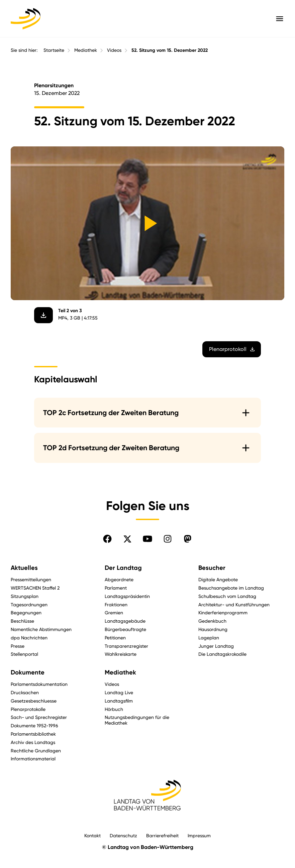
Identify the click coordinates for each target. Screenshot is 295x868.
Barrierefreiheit (162, 835)
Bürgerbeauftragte (125, 629)
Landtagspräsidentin (127, 596)
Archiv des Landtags (33, 742)
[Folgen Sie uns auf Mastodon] (188, 539)
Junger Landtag (216, 646)
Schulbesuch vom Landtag (227, 596)
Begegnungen (26, 612)
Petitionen (115, 638)
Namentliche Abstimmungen (41, 629)
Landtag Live (119, 692)
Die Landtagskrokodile (222, 654)
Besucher (212, 568)
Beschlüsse (22, 621)
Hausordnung (213, 629)
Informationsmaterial (33, 759)
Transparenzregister (126, 646)
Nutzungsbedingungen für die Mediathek (137, 720)
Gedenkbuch (212, 621)
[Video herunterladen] (43, 315)
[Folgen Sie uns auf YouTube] (147, 539)
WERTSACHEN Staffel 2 (35, 588)
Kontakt (92, 835)
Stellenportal (24, 654)
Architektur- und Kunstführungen (234, 604)
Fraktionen (116, 604)
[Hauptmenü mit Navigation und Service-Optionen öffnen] (280, 19)
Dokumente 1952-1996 (34, 725)
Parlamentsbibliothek (33, 734)
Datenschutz (123, 835)
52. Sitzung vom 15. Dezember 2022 (170, 50)
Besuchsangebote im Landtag (231, 588)
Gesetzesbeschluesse (34, 701)
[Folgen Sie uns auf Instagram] (168, 539)
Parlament (116, 588)
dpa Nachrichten (29, 638)
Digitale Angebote (218, 579)
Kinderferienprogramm (223, 612)
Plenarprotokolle (28, 709)
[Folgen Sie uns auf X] (127, 539)
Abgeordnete (119, 579)
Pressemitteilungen (31, 579)
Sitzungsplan (25, 596)
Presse (18, 646)
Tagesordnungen (29, 604)
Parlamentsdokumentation (39, 684)
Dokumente (28, 672)
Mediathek (86, 50)
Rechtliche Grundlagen (36, 751)
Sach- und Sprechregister (39, 717)
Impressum (199, 835)
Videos (114, 50)
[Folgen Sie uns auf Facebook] (107, 539)
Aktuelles (24, 568)
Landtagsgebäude (125, 621)
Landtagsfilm (119, 701)
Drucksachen (25, 692)
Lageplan (209, 638)
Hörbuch (114, 709)
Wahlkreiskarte (121, 654)
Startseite (54, 50)
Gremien (114, 612)
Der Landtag (123, 568)
